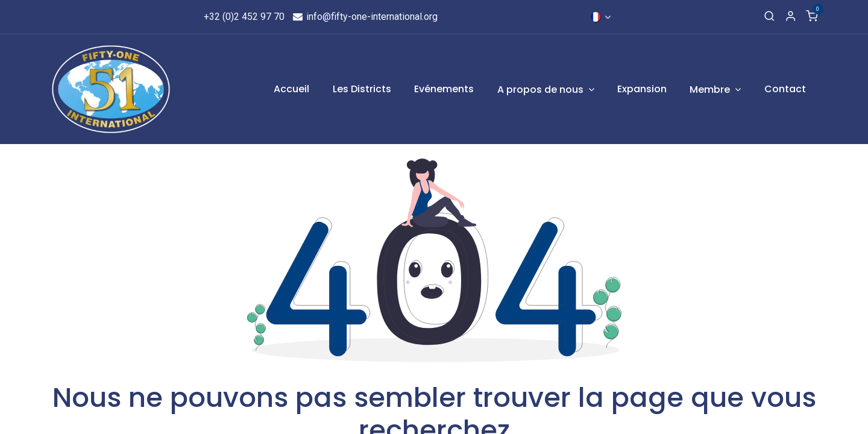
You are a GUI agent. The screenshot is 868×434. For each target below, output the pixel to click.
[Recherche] (769, 17)
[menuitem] (292, 89)
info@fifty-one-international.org (365, 17)
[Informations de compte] (791, 17)
